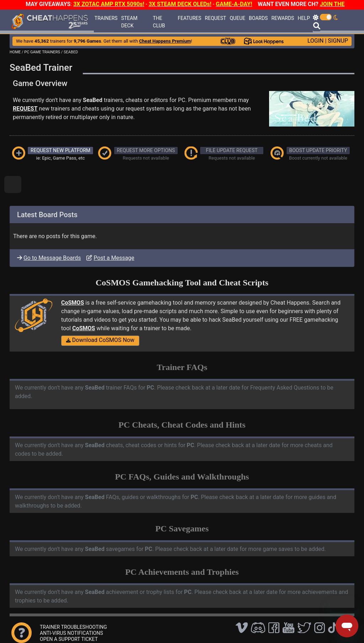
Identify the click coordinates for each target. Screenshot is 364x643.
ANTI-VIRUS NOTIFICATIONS (71, 633)
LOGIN (316, 41)
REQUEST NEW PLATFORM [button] (60, 150)
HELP (304, 18)
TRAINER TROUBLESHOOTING (73, 627)
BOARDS (258, 18)
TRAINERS (106, 18)
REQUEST (215, 18)
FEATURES (189, 18)
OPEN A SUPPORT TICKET (69, 639)
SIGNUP (338, 41)
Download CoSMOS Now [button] (100, 340)
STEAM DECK (129, 22)
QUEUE (237, 18)
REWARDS (283, 18)
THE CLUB (159, 22)
